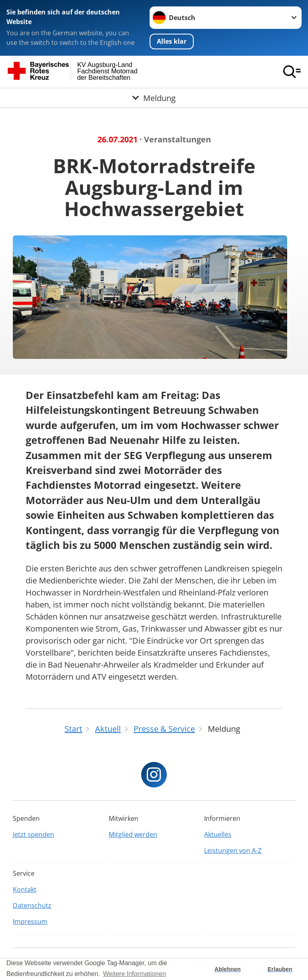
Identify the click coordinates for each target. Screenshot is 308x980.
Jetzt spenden (33, 834)
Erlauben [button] (280, 969)
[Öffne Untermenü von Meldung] (154, 98)
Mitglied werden (133, 834)
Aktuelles (218, 834)
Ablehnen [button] (228, 969)
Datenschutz (32, 905)
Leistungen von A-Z (233, 850)
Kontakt (25, 889)
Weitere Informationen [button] (135, 974)
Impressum (30, 921)
